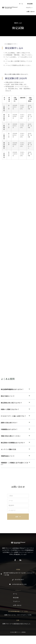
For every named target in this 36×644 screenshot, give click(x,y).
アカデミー (29, 8)
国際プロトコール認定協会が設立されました (17, 624)
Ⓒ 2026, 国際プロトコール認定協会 (18, 632)
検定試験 (30, 4)
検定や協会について (8, 396)
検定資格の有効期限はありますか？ (13, 443)
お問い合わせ (31, 12)
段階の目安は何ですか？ (9, 423)
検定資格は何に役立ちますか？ (11, 403)
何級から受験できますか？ (10, 409)
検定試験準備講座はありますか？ (12, 389)
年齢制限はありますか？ (9, 429)
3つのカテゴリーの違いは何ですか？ (13, 416)
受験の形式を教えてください (11, 436)
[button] (18, 389)
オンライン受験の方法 (8, 449)
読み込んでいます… (18, 265)
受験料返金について (8, 456)
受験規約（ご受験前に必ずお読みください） (15, 464)
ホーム (21, 4)
